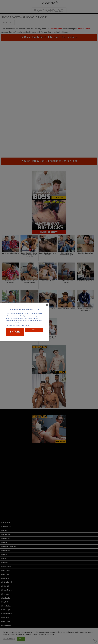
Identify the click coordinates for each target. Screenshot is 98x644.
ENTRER (15, 332)
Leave (34, 330)
